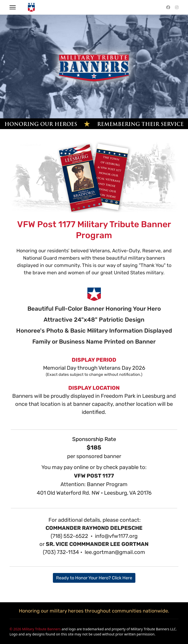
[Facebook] (168, 7)
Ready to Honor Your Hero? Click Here (94, 578)
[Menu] (13, 7)
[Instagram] (177, 7)
